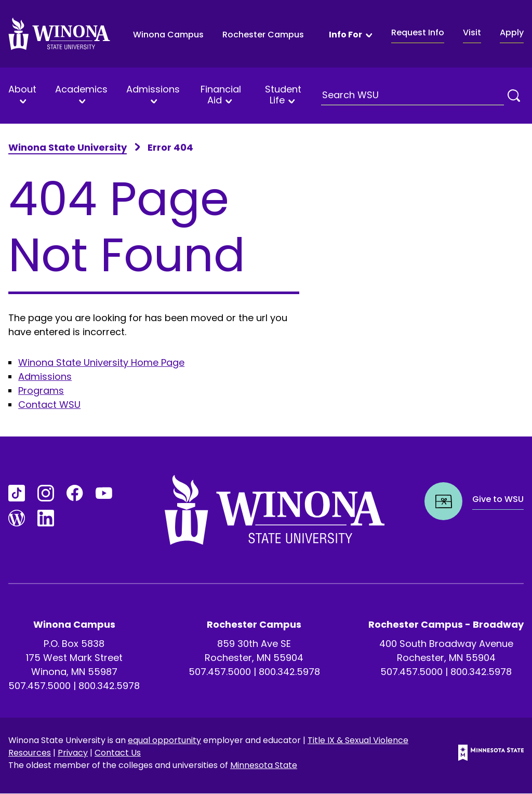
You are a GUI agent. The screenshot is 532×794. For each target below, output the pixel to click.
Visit (472, 32)
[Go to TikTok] (17, 493)
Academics (81, 90)
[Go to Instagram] (46, 493)
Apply (512, 32)
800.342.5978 (109, 686)
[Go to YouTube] (104, 493)
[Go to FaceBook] (75, 493)
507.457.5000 (39, 686)
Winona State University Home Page (101, 362)
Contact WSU (49, 405)
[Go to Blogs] (17, 518)
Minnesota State (264, 765)
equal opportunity (164, 740)
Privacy (73, 753)
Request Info (418, 32)
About (22, 90)
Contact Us (118, 753)
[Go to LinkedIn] (46, 518)
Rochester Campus (263, 35)
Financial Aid (221, 95)
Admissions (153, 90)
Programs (41, 391)
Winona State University (68, 147)
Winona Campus (168, 35)
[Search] (514, 96)
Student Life (283, 95)
